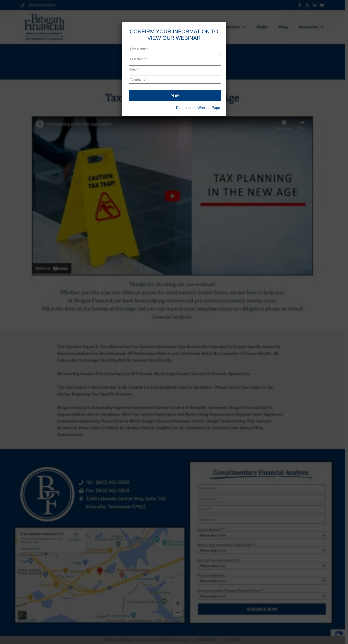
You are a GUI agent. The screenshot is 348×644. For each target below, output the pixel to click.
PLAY (175, 96)
